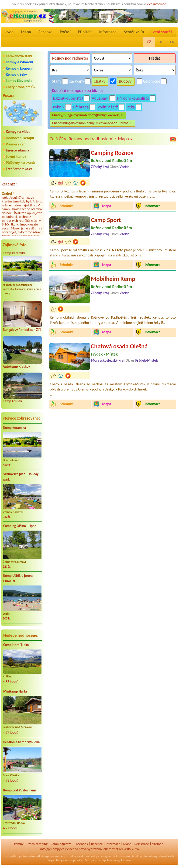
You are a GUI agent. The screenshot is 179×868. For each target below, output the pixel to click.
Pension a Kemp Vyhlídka (21, 742)
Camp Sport (106, 220)
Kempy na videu (18, 132)
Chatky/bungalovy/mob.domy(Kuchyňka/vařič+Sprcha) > (92, 123)
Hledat (155, 58)
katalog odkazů (157, 856)
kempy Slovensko (19, 81)
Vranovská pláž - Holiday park (21, 477)
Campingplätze (61, 844)
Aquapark (100, 98)
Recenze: (9, 184)
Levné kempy (16, 156)
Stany (57, 81)
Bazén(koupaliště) (68, 98)
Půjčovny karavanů (20, 163)
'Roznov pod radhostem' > (92, 139)
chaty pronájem (75, 860)
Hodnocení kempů (20, 138)
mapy (51, 860)
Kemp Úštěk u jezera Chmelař (18, 578)
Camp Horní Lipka (16, 645)
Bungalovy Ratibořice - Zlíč (22, 330)
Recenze (45, 32)
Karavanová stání (19, 56)
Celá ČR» (58, 139)
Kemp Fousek (12, 401)
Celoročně (152, 81)
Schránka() (134, 32)
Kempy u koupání (19, 68)
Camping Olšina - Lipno (20, 526)
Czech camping (37, 844)
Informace (108, 32)
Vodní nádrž (108, 107)
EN (172, 42)
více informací (157, 4)
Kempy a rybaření (19, 62)
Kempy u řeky (16, 74)
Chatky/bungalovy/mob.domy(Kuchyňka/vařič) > (88, 115)
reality (82, 856)
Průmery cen (16, 144)
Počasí (65, 32)
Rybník (59, 107)
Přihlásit (85, 32)
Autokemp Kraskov (16, 367)
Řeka (131, 107)
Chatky (100, 81)
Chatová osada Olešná (119, 346)
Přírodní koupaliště (133, 98)
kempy (19, 844)
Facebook (81, 844)
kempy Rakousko (122, 860)
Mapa (26, 32)
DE (161, 42)
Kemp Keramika (14, 253)
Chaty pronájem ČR (21, 87)
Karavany (76, 81)
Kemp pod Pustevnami (19, 790)
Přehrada (81, 107)
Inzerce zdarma (17, 150)
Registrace (142, 844)
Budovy (125, 81)
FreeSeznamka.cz (19, 169)
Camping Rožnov (112, 153)
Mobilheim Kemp (113, 279)
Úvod (9, 32)
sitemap (158, 844)
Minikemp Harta (15, 691)
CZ (149, 42)
